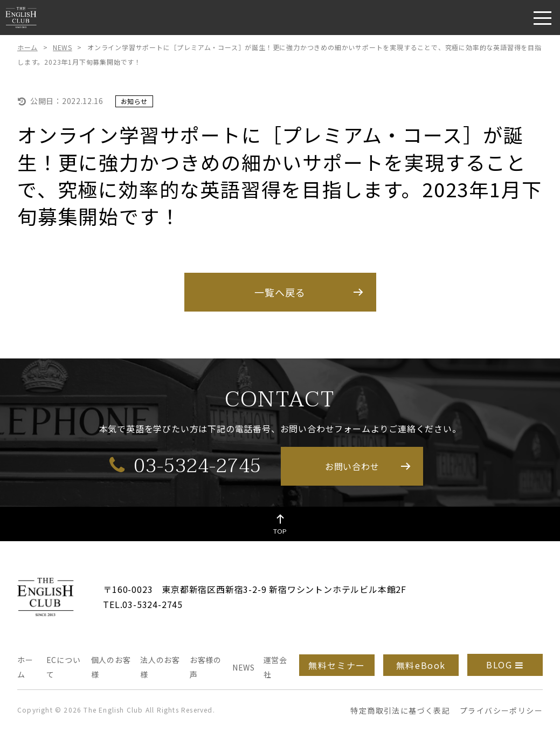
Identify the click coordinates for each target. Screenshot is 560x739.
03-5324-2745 (185, 465)
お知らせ (134, 101)
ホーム (27, 47)
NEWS (62, 47)
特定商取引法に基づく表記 (400, 710)
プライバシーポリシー (501, 710)
